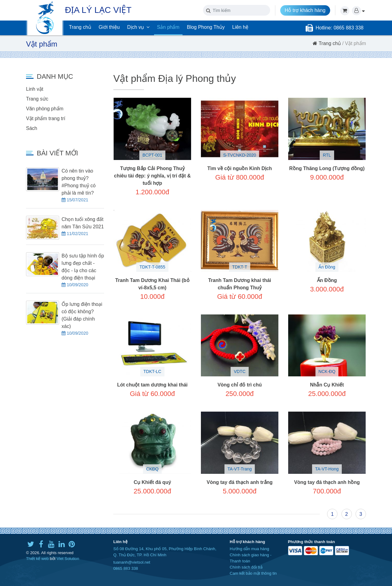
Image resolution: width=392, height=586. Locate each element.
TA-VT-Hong (327, 469)
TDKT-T (240, 267)
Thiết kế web (37, 559)
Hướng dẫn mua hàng (249, 549)
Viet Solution (68, 559)
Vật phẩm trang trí (46, 118)
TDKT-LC (152, 371)
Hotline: (324, 28)
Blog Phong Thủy (206, 27)
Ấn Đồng (327, 267)
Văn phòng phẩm (45, 109)
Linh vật (35, 89)
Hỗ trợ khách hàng (305, 10)
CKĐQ (152, 469)
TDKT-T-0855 (152, 267)
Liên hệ (240, 27)
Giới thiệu (109, 27)
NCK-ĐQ (327, 371)
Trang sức (37, 99)
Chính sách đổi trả (246, 567)
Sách (32, 128)
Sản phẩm (168, 27)
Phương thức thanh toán (311, 542)
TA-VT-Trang (240, 469)
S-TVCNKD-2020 (240, 155)
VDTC (239, 371)
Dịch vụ (138, 27)
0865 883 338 (126, 568)
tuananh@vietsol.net (132, 562)
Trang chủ (80, 27)
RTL (327, 155)
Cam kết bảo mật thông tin (253, 573)
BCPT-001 (152, 155)
